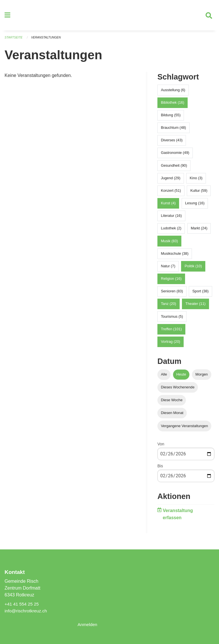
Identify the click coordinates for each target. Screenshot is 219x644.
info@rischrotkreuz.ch (27, 611)
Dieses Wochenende (178, 390)
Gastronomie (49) (175, 155)
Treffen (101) (171, 331)
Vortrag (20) (171, 344)
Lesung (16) (195, 206)
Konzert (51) (171, 193)
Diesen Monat (172, 415)
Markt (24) (199, 231)
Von (161, 446)
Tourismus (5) (172, 319)
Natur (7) (168, 268)
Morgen (201, 377)
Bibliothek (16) (173, 105)
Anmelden (88, 624)
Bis (160, 468)
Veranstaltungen (48, 40)
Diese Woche (172, 402)
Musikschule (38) (175, 256)
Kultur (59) (199, 193)
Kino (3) (196, 180)
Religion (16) (171, 281)
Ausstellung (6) (173, 92)
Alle (164, 377)
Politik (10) (193, 268)
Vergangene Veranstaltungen (184, 428)
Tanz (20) (168, 306)
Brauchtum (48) (173, 130)
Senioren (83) (172, 294)
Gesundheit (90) (174, 168)
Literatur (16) (171, 218)
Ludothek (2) (171, 231)
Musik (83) (169, 243)
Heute (181, 377)
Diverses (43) (172, 143)
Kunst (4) (168, 206)
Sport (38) (201, 294)
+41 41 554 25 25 (22, 604)
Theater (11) (195, 306)
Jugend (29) (171, 180)
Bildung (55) (171, 117)
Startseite (14, 40)
